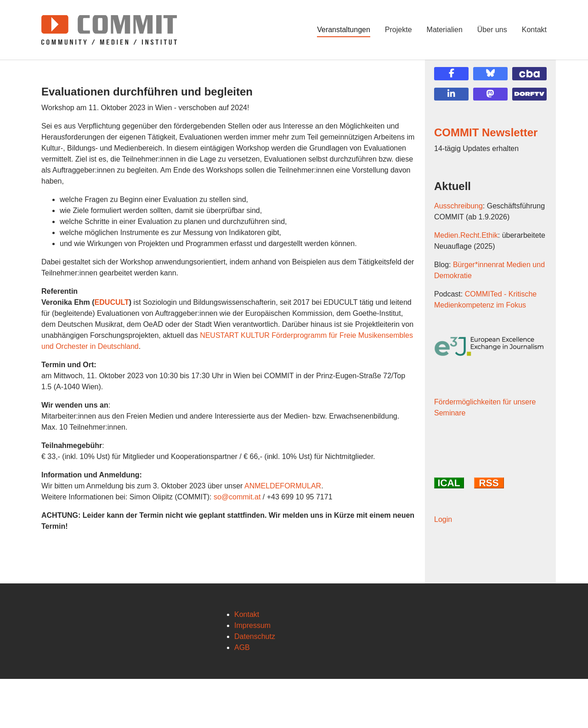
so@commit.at (237, 497)
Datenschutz (255, 686)
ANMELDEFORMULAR (283, 486)
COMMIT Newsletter (486, 132)
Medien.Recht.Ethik (466, 235)
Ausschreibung (458, 206)
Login (443, 601)
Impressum (252, 675)
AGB (242, 697)
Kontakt (247, 664)
